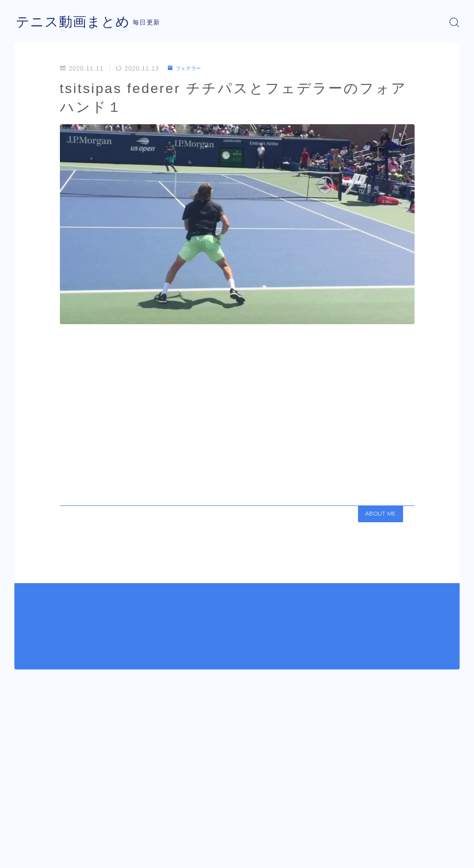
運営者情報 (30, 857)
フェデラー (188, 69)
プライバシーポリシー (95, 857)
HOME (25, 829)
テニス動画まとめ (77, 22)
